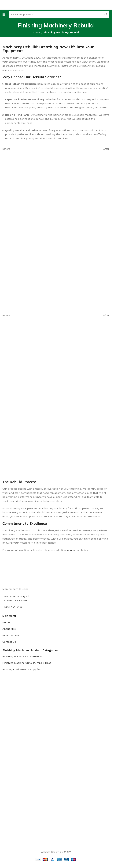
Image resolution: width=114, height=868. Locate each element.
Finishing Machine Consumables (22, 656)
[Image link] (14, 575)
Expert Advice (11, 635)
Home (36, 32)
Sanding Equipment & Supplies (22, 669)
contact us (74, 550)
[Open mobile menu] (4, 15)
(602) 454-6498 (13, 607)
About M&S (9, 629)
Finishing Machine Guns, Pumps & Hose (27, 663)
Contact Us (9, 642)
